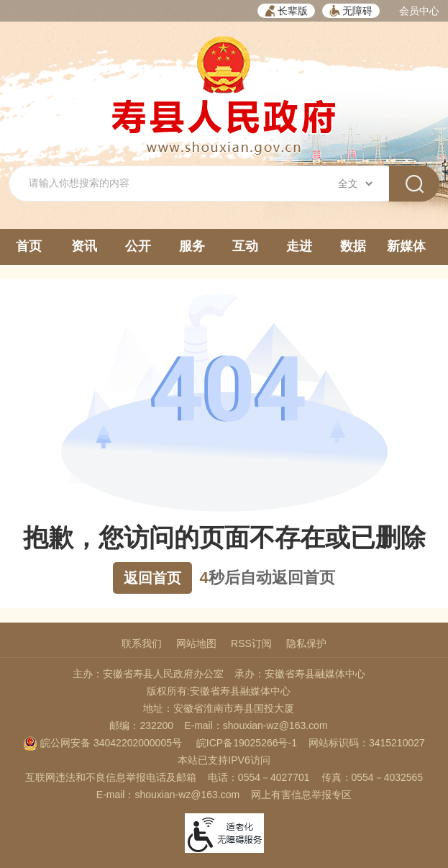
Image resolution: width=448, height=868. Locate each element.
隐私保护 (306, 643)
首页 (29, 246)
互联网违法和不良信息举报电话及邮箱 (111, 777)
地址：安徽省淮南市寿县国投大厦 (219, 708)
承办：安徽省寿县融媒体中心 (300, 674)
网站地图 (196, 643)
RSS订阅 (251, 643)
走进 (299, 246)
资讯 (84, 246)
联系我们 (142, 643)
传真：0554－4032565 (372, 777)
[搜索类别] (355, 184)
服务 (192, 246)
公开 (138, 246)
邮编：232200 (141, 725)
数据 (353, 246)
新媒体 (406, 246)
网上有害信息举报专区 (301, 795)
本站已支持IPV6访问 (224, 760)
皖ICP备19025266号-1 (247, 743)
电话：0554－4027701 (259, 777)
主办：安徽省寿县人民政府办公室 (148, 674)
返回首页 (152, 578)
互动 (245, 246)
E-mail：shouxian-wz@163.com (256, 725)
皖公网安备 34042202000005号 (102, 743)
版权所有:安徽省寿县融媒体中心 (219, 691)
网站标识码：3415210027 (367, 743)
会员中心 (419, 11)
